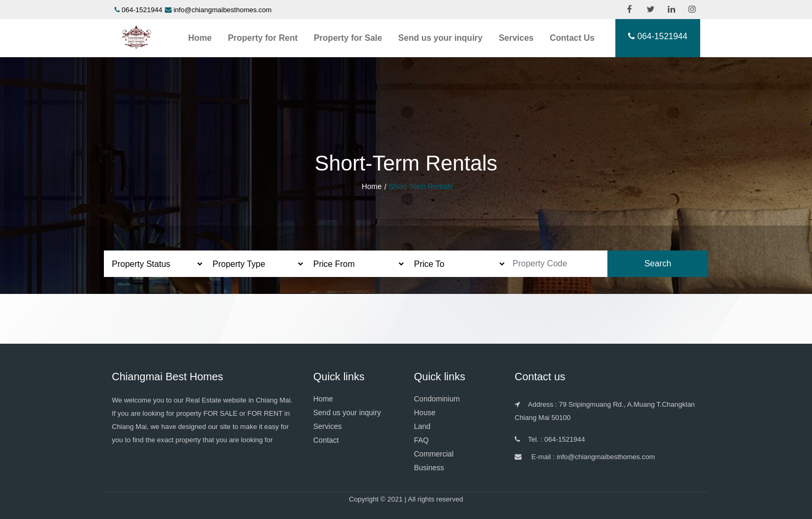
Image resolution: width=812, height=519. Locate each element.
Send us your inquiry (440, 38)
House (425, 413)
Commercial (434, 454)
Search (658, 263)
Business (429, 468)
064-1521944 (142, 10)
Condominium (437, 399)
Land (422, 426)
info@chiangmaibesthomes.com (222, 10)
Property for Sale (348, 38)
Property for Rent (263, 38)
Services (516, 38)
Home (200, 38)
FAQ (421, 440)
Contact (326, 440)
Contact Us (572, 38)
